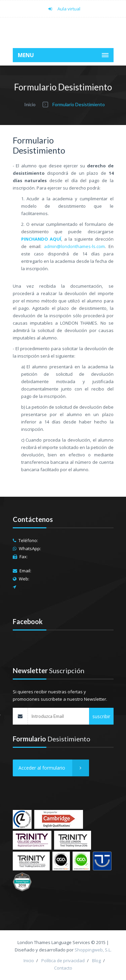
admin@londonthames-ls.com (74, 246)
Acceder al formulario (54, 768)
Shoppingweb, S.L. (93, 950)
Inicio (30, 104)
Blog (96, 961)
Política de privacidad (63, 961)
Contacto (63, 968)
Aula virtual (63, 9)
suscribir (101, 716)
